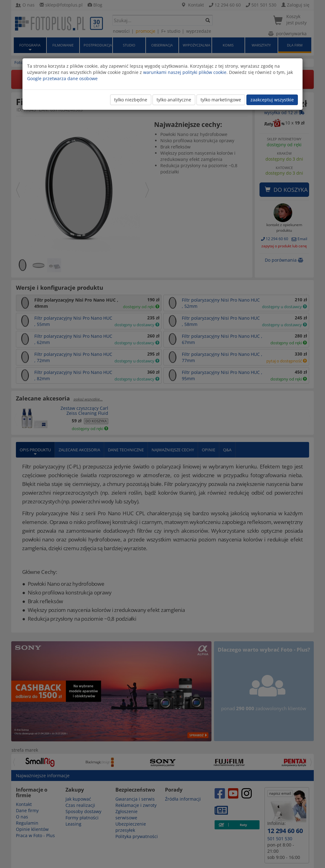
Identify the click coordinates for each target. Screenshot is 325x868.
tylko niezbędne (131, 100)
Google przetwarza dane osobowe (62, 78)
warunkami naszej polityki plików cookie (185, 72)
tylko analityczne (174, 100)
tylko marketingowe (221, 100)
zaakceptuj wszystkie (272, 100)
